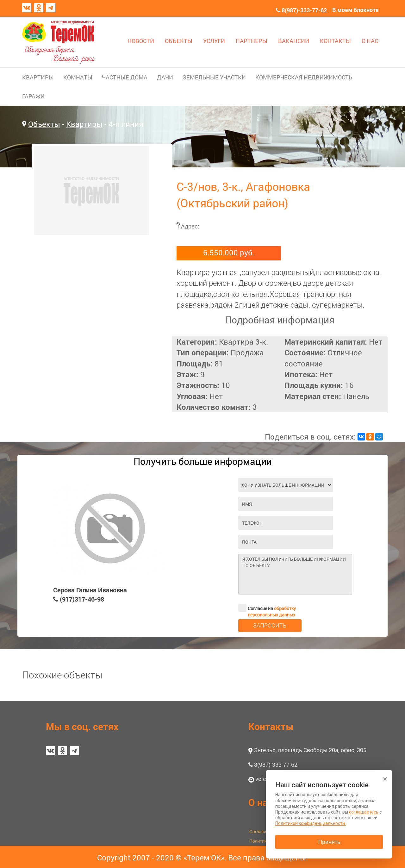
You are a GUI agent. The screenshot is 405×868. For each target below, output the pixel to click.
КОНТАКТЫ (335, 41)
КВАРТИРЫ (38, 77)
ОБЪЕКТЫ (179, 41)
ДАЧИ (165, 77)
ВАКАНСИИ (294, 41)
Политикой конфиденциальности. (311, 823)
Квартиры (84, 124)
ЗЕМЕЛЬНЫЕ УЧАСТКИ (214, 77)
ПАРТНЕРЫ (252, 41)
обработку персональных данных (272, 612)
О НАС (370, 41)
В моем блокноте (355, 10)
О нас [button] (261, 802)
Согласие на (267, 608)
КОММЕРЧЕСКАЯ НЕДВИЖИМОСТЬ (304, 77)
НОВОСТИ (141, 41)
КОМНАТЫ (78, 77)
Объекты (44, 124)
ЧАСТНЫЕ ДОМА (125, 77)
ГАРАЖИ (33, 96)
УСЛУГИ (214, 41)
